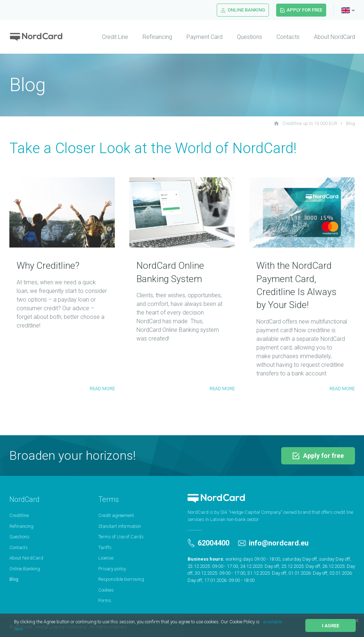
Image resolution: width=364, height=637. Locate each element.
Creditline (19, 515)
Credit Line (115, 37)
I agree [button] (331, 626)
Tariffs (105, 547)
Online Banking (243, 10)
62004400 (208, 543)
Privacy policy (112, 569)
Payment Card (205, 37)
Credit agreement (116, 515)
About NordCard (334, 37)
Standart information (120, 526)
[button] (262, 622)
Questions (250, 37)
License (106, 558)
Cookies (106, 590)
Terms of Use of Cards (121, 537)
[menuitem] (108, 37)
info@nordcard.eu (273, 543)
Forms (105, 600)
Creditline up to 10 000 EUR (306, 123)
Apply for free (301, 10)
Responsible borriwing (121, 579)
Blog (350, 123)
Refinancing (157, 37)
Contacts (288, 37)
